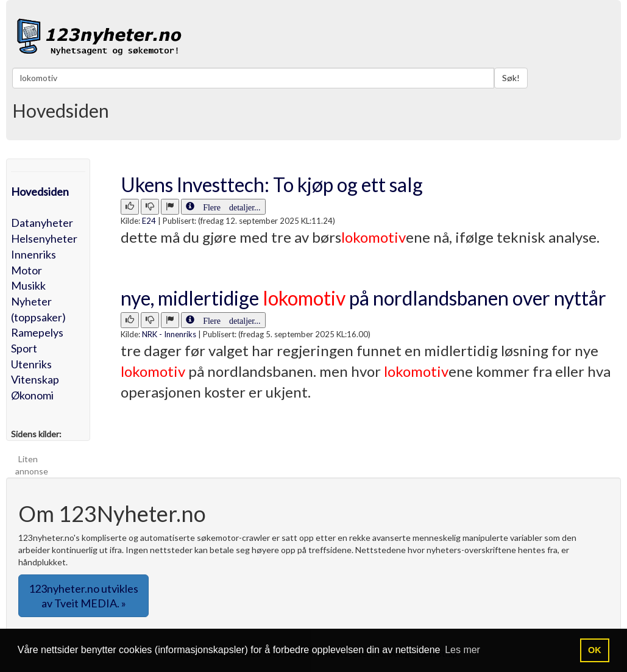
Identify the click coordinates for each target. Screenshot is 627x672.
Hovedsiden (40, 191)
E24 (149, 221)
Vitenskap (35, 379)
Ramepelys (37, 332)
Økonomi (32, 395)
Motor (27, 270)
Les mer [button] (462, 650)
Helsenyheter (44, 238)
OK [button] (595, 650)
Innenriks (34, 254)
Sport (24, 348)
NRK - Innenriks (169, 334)
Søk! (511, 78)
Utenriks (31, 364)
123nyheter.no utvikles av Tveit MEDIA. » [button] (83, 596)
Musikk (28, 285)
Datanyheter (42, 223)
